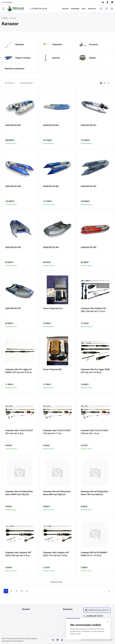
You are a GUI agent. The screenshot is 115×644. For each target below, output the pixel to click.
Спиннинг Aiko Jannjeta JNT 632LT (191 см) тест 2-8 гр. (56, 554)
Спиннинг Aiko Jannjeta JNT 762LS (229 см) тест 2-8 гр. (18, 554)
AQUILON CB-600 (13, 125)
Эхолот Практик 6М (52, 369)
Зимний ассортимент (14, 69)
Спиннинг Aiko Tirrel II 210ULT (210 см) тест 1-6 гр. (95, 432)
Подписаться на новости (97, 610)
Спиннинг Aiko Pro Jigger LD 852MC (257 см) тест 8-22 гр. (19, 371)
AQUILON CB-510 (88, 125)
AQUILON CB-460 (51, 186)
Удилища (19, 44)
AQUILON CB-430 (88, 186)
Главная (5, 18)
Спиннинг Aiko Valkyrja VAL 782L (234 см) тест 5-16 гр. (94, 310)
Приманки (57, 44)
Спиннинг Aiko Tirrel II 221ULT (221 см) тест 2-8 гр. (19, 432)
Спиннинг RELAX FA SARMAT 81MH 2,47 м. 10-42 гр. (94, 554)
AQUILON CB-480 (13, 186)
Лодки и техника (23, 58)
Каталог (65, 9)
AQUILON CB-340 (88, 247)
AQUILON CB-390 (13, 247)
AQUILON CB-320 (13, 308)
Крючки (56, 58)
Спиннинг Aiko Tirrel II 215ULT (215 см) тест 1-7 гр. (57, 432)
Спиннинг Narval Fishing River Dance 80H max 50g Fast (57, 493)
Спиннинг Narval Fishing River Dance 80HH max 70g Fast (19, 493)
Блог (84, 9)
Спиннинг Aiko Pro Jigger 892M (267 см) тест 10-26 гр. (95, 371)
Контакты (92, 9)
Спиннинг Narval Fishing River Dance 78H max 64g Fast (95, 493)
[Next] (109, 591)
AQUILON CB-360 (51, 247)
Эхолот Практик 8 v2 (53, 308)
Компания (75, 9)
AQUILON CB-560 (51, 125)
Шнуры (93, 58)
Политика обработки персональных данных (97, 640)
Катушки (93, 44)
